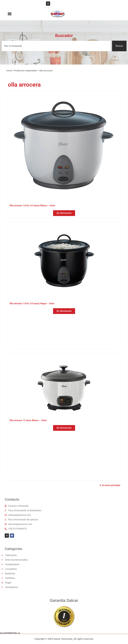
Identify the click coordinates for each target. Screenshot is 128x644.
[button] (10, 14)
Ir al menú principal (110, 485)
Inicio (9, 71)
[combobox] (56, 46)
